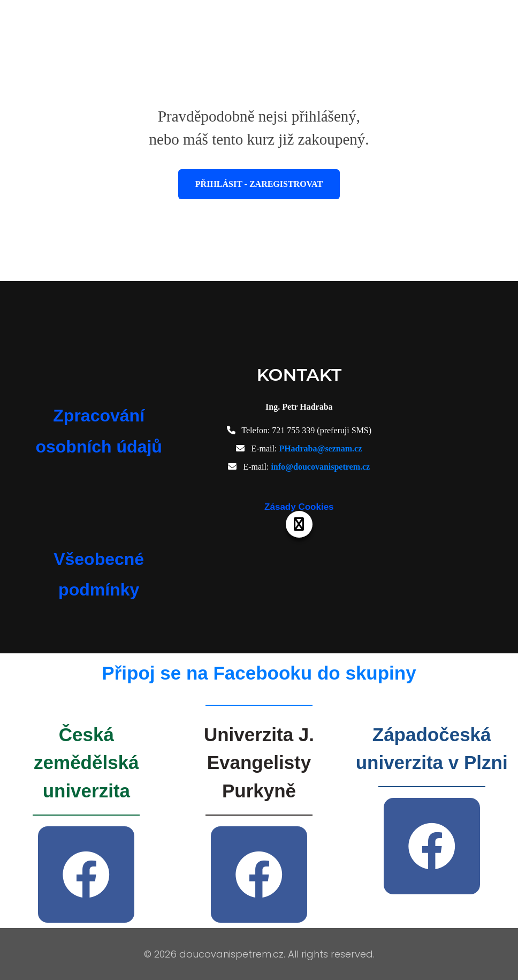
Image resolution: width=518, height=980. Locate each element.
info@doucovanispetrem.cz (320, 467)
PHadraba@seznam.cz (320, 448)
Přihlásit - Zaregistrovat (259, 184)
